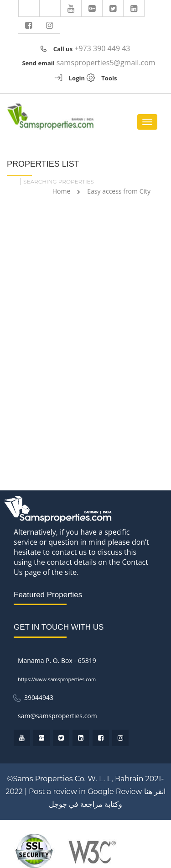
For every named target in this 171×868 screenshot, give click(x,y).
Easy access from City (119, 191)
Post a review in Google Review (85, 792)
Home (62, 191)
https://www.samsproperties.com (57, 679)
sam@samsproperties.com (57, 716)
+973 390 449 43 (102, 48)
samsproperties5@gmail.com (106, 63)
